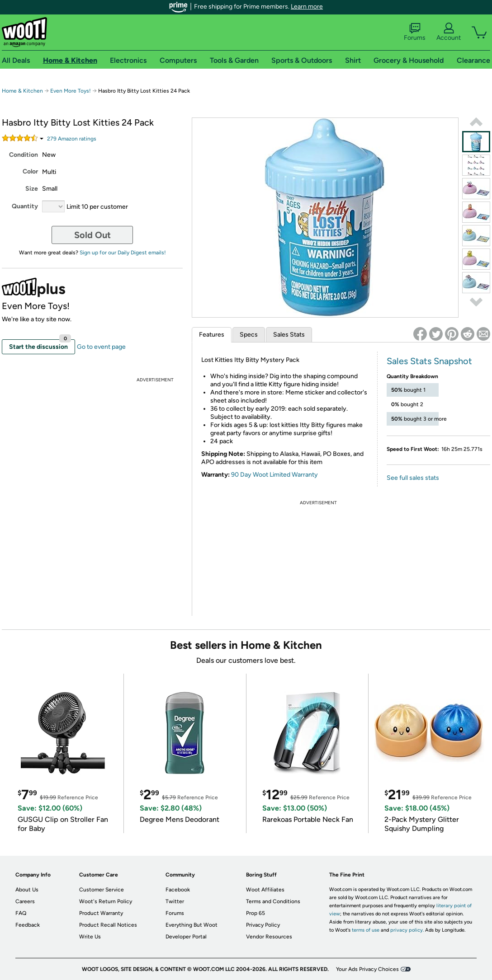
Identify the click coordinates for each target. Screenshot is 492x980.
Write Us (90, 937)
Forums (415, 32)
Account (449, 32)
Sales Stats (289, 335)
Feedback (28, 925)
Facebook (178, 890)
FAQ (21, 913)
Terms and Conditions (273, 901)
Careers (25, 901)
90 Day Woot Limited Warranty (274, 475)
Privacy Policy (263, 925)
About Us (27, 890)
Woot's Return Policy (106, 901)
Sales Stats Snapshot (429, 361)
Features (212, 335)
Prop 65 (255, 913)
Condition (24, 155)
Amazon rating (72, 139)
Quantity (25, 206)
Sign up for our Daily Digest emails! (123, 253)
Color (30, 171)
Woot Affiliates (265, 890)
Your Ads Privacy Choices (367, 969)
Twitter (175, 901)
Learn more (307, 7)
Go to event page (101, 347)
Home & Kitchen (22, 91)
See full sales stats (413, 478)
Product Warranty (101, 913)
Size (32, 189)
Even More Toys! (71, 91)
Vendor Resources (269, 937)
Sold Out (92, 235)
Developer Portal (186, 937)
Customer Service (102, 890)
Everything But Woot (192, 925)
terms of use (366, 930)
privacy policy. (407, 930)
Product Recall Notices (108, 925)
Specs (249, 335)
